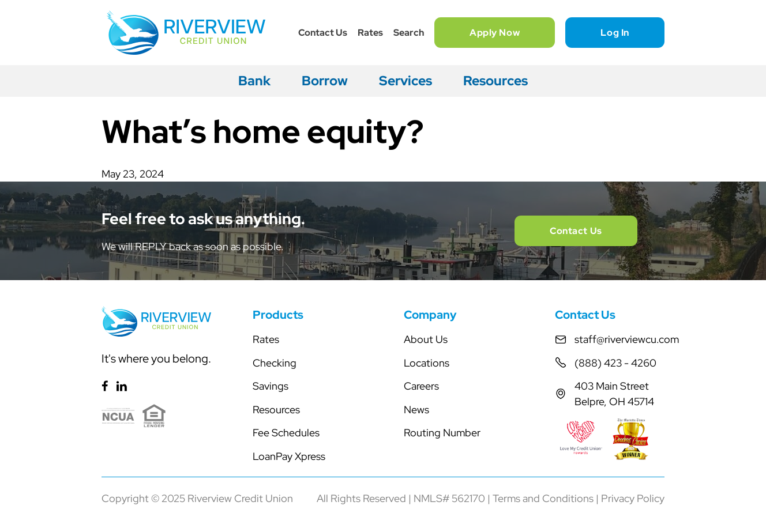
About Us (426, 339)
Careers (421, 386)
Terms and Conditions (543, 498)
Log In (615, 33)
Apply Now (495, 33)
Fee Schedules (286, 433)
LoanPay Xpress (289, 456)
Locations (427, 363)
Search (409, 33)
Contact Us (323, 33)
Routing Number (442, 433)
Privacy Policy (633, 498)
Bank (254, 81)
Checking (275, 363)
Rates (370, 33)
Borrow (325, 81)
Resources (495, 81)
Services (405, 81)
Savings (271, 386)
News (416, 410)
